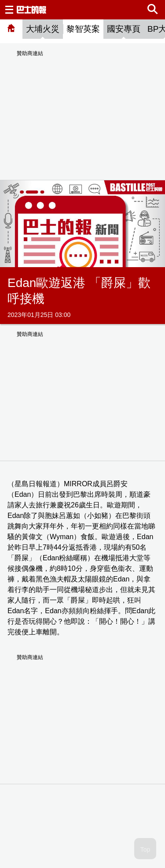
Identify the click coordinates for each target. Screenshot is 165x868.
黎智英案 (83, 29)
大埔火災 (43, 29)
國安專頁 (124, 29)
